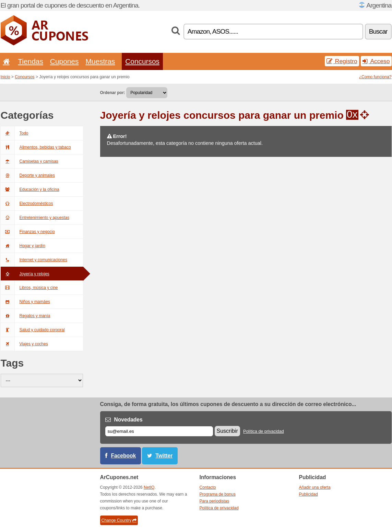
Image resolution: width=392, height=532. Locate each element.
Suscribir (227, 431)
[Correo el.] (159, 431)
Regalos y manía (26, 316)
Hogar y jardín (23, 246)
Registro (342, 61)
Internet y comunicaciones (34, 260)
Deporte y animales (28, 175)
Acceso (376, 61)
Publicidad (308, 494)
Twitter (164, 456)
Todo (15, 133)
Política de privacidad (264, 431)
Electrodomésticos (27, 204)
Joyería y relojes (25, 274)
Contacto (208, 487)
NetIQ (149, 487)
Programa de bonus (218, 494)
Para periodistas (215, 501)
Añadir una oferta (315, 487)
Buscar (378, 31)
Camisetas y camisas (29, 161)
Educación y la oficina (30, 189)
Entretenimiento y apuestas (35, 218)
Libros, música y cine (29, 288)
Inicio (5, 77)
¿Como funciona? (375, 77)
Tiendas (31, 61)
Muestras (100, 61)
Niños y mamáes (25, 302)
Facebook (124, 456)
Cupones (64, 61)
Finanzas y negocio (28, 232)
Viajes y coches (24, 344)
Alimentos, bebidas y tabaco (36, 147)
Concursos (142, 61)
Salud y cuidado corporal (33, 330)
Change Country (119, 520)
